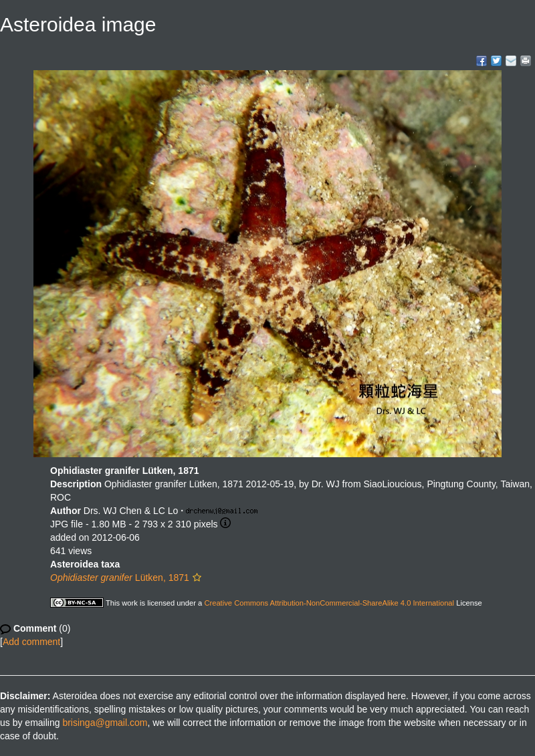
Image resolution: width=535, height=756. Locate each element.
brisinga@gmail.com (105, 723)
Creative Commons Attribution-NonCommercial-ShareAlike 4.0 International (329, 603)
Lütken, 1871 (120, 578)
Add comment (31, 642)
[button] (197, 578)
